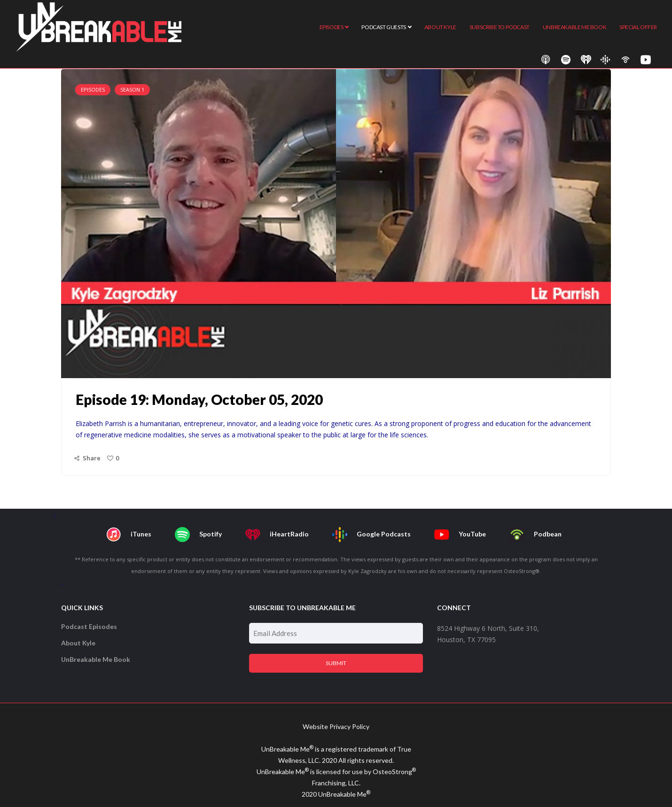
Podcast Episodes (89, 626)
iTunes (129, 535)
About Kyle (78, 643)
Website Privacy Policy (336, 726)
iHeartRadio (277, 535)
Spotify (198, 535)
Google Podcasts (371, 535)
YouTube (460, 535)
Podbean (535, 535)
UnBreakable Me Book (96, 659)
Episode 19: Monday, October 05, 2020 (199, 399)
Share (92, 458)
